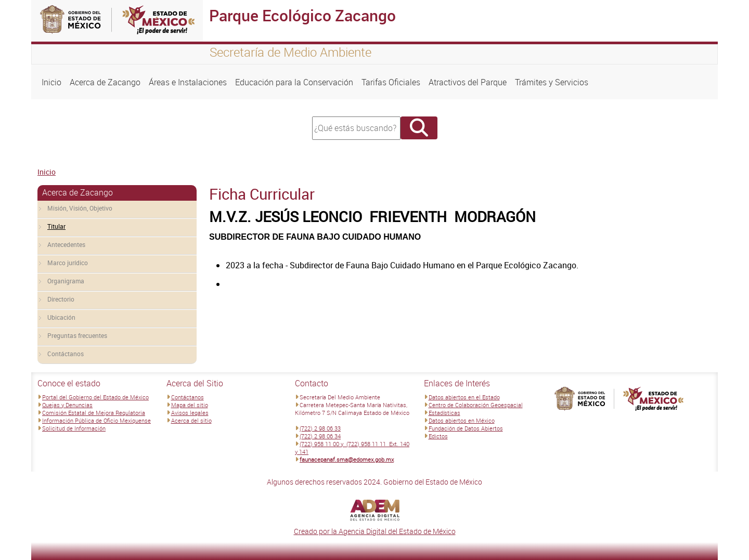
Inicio (51, 82)
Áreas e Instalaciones (188, 82)
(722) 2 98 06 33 (320, 428)
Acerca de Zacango (105, 82)
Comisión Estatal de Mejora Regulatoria (94, 413)
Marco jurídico (68, 263)
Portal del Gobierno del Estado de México (95, 397)
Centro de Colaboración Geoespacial (476, 405)
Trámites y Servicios (552, 82)
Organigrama (66, 281)
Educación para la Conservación (294, 82)
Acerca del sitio (191, 420)
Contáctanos (66, 354)
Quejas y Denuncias (67, 405)
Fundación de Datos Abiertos (466, 428)
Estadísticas (444, 413)
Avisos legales (190, 413)
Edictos (438, 436)
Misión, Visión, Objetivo (80, 208)
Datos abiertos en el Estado (464, 397)
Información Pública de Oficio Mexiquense (96, 420)
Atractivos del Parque (468, 82)
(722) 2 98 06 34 (320, 436)
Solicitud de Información (74, 428)
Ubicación (61, 317)
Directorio (61, 299)
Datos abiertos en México (462, 420)
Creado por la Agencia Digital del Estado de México (375, 531)
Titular (56, 226)
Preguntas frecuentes (77, 335)
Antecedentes (66, 244)
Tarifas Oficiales (391, 82)
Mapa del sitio (190, 405)
